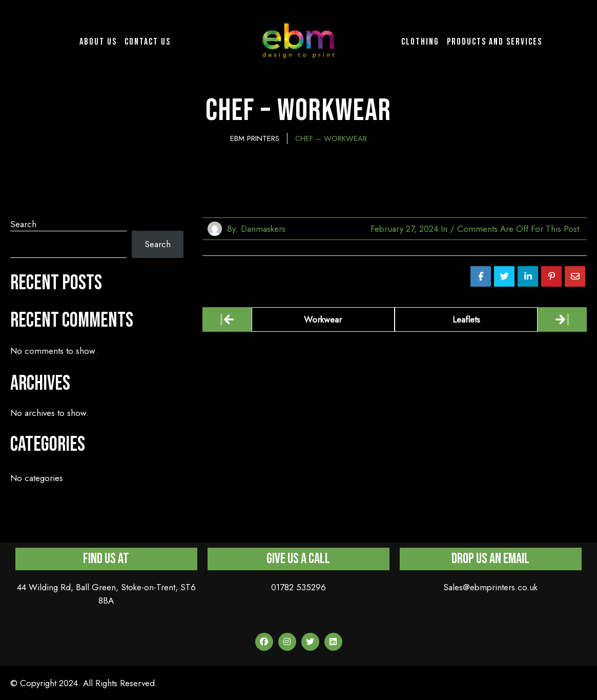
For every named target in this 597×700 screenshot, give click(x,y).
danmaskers (263, 229)
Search (23, 224)
